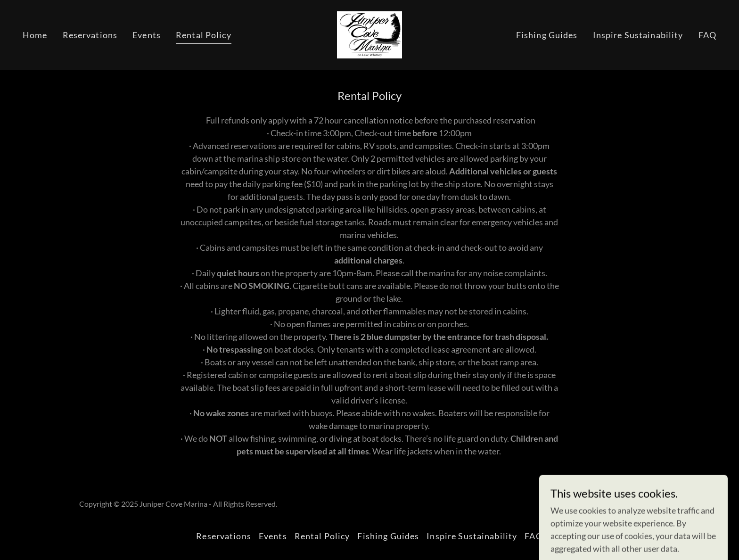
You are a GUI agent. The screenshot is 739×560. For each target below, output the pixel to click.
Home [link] (35, 35)
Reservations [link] (90, 35)
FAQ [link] (707, 35)
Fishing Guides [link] (547, 35)
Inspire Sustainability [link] (638, 35)
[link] (369, 34)
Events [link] (147, 35)
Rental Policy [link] (204, 35)
